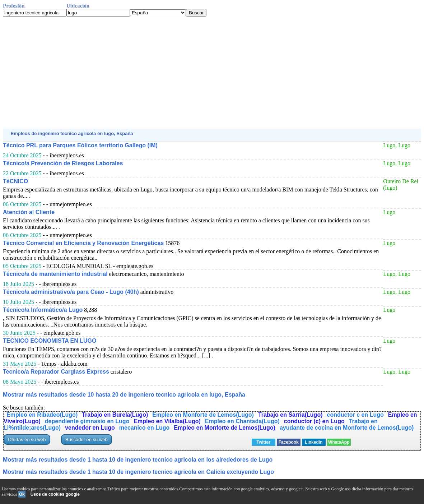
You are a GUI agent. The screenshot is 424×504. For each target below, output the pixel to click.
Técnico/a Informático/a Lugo (43, 310)
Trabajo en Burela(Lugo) (115, 415)
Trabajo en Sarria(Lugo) (290, 415)
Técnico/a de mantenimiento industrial (55, 274)
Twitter (264, 442)
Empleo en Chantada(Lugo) (242, 421)
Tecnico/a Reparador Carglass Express (56, 372)
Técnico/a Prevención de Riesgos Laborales (63, 163)
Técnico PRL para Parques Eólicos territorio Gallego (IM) (80, 145)
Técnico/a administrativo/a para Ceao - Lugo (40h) (71, 292)
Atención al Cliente (29, 212)
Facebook (289, 442)
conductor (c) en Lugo (314, 421)
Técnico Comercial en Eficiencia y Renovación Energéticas (83, 243)
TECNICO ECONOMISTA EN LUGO (50, 341)
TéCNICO (15, 181)
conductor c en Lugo (355, 415)
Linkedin (314, 442)
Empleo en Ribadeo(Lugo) (42, 415)
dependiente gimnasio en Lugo (87, 421)
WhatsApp (339, 442)
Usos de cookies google (55, 494)
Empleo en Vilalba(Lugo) (167, 421)
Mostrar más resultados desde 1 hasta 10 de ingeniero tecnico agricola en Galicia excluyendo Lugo (138, 472)
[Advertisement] (212, 73)
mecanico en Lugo (144, 428)
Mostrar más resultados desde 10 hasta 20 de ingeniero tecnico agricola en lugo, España (124, 395)
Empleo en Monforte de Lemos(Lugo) (203, 415)
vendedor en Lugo (90, 428)
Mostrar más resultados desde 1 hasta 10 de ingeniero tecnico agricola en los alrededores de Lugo (138, 460)
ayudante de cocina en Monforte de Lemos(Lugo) (347, 428)
